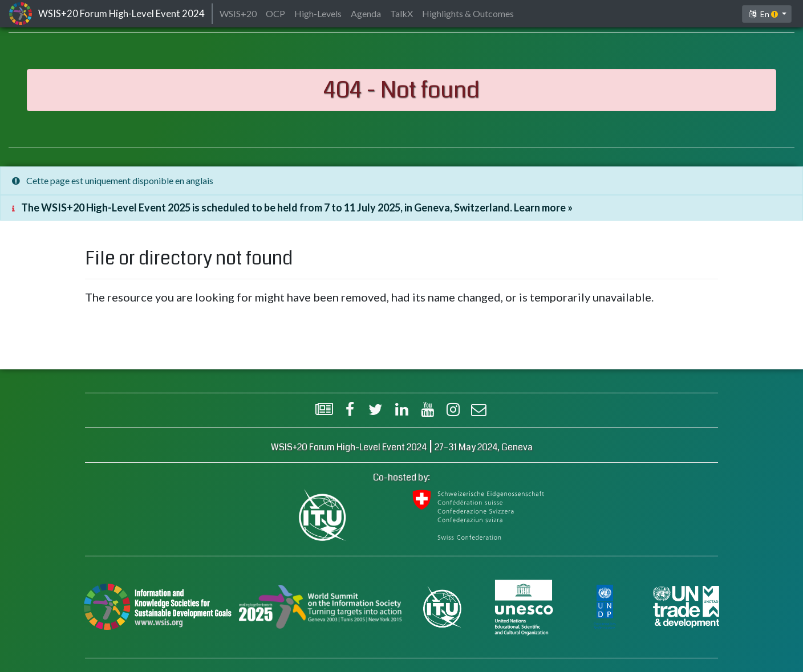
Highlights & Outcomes (468, 13)
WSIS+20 (238, 13)
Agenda (366, 13)
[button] (767, 14)
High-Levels (318, 13)
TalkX (401, 13)
